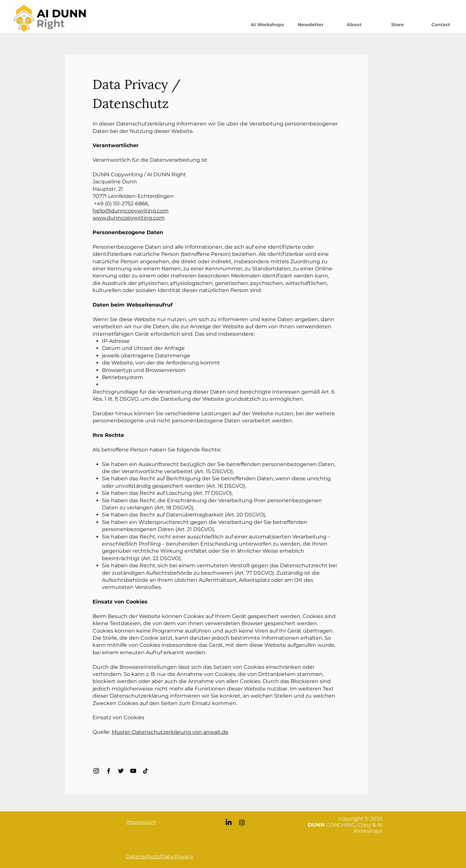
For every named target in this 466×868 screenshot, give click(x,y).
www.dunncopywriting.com (129, 218)
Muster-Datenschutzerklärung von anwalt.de (170, 732)
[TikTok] (145, 771)
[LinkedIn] (229, 823)
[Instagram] (96, 771)
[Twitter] (121, 771)
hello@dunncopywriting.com (131, 211)
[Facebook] (109, 771)
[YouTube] (133, 771)
